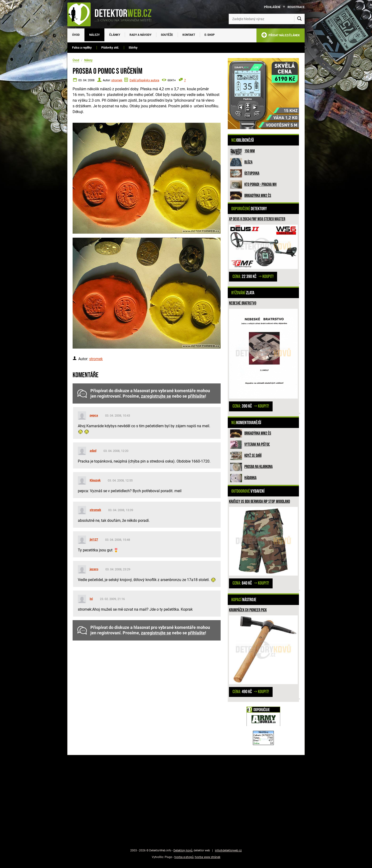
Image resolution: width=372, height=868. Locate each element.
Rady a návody (140, 35)
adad (93, 451)
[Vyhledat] (299, 19)
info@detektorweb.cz (228, 850)
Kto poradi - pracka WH (260, 184)
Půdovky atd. (110, 48)
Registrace (296, 7)
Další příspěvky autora (144, 80)
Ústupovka (252, 173)
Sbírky (133, 48)
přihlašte (196, 396)
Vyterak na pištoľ (257, 444)
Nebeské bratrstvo (243, 303)
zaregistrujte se (156, 396)
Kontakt (189, 35)
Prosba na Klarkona (258, 467)
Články (115, 35)
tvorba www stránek (208, 857)
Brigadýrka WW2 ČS (258, 196)
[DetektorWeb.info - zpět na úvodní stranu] (112, 14)
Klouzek (95, 480)
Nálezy (94, 35)
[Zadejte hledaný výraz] (267, 19)
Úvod (76, 35)
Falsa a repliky (82, 48)
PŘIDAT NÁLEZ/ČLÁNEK (281, 36)
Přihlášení (272, 7)
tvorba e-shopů (184, 857)
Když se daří (253, 456)
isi (91, 599)
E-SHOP (210, 35)
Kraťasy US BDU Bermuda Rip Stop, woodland (259, 502)
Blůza (248, 162)
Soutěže (167, 35)
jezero (94, 569)
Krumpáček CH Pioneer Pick (248, 610)
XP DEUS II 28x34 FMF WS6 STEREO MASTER (257, 219)
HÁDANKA (250, 478)
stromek (117, 80)
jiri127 (94, 539)
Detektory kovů (183, 850)
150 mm (250, 151)
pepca (94, 415)
